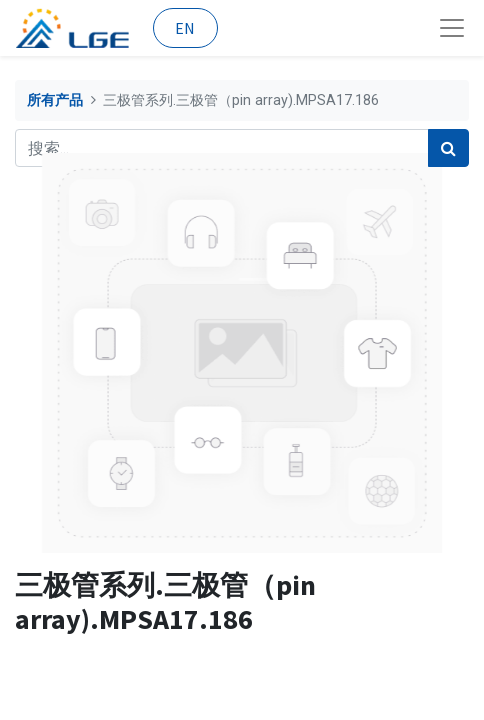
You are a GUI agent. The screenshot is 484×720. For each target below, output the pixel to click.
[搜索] (448, 148)
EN (185, 28)
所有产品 (55, 100)
